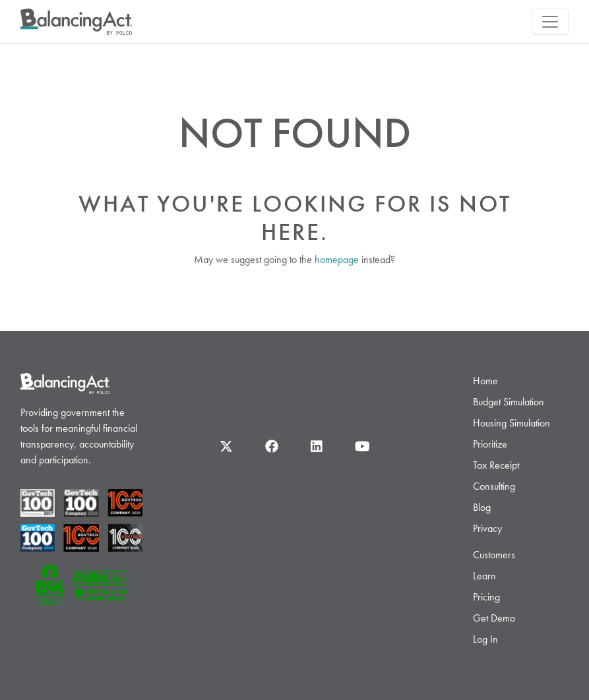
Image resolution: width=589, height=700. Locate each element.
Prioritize (490, 444)
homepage (337, 259)
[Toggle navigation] (550, 22)
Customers (494, 555)
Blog (482, 507)
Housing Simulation (511, 423)
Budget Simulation (509, 402)
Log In (485, 639)
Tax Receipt (496, 465)
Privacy (487, 528)
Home (485, 381)
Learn (484, 576)
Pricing (486, 597)
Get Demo (494, 618)
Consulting (494, 486)
